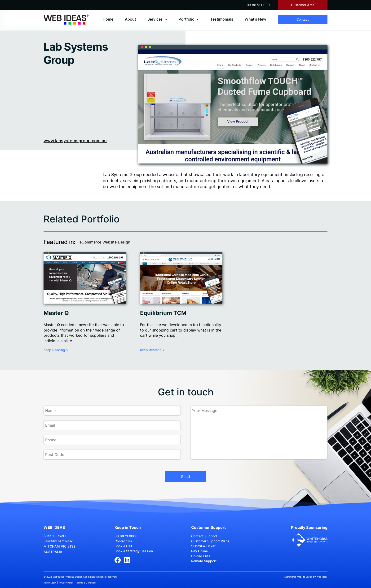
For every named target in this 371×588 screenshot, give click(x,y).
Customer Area (303, 5)
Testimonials (222, 19)
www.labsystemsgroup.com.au (75, 141)
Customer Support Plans (210, 541)
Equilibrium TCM (163, 313)
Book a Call (123, 546)
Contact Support (204, 536)
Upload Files (201, 556)
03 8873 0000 (258, 5)
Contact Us (123, 541)
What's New (255, 19)
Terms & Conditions (87, 583)
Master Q (56, 313)
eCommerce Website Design (105, 242)
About (130, 19)
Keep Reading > (56, 350)
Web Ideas (322, 577)
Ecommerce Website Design (298, 577)
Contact (303, 19)
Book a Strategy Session (134, 551)
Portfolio (187, 19)
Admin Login (50, 583)
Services (155, 19)
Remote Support (204, 561)
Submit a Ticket (203, 546)
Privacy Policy (66, 583)
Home (108, 19)
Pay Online (199, 551)
